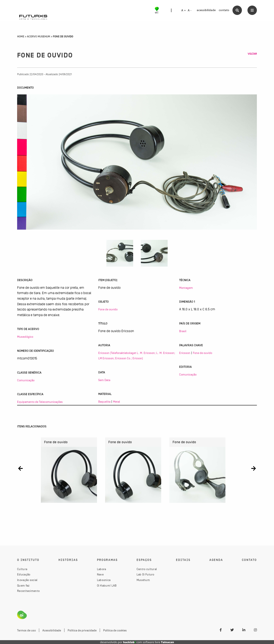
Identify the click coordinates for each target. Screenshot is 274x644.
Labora (102, 569)
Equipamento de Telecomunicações (40, 402)
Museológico (25, 337)
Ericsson (185, 353)
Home (21, 37)
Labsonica (104, 580)
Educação (24, 574)
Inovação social (27, 580)
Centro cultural (147, 569)
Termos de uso (26, 630)
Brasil (183, 331)
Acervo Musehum (39, 37)
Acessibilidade (52, 630)
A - (190, 10)
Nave (100, 574)
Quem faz (23, 585)
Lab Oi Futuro (145, 574)
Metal (117, 402)
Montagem (186, 288)
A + (184, 10)
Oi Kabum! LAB (107, 585)
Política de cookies (115, 630)
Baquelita (104, 402)
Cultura (22, 569)
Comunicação (26, 380)
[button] (20, 469)
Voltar (252, 54)
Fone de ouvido (108, 309)
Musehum (143, 580)
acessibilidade (206, 10)
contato (224, 10)
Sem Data (104, 380)
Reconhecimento (28, 591)
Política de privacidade (82, 630)
